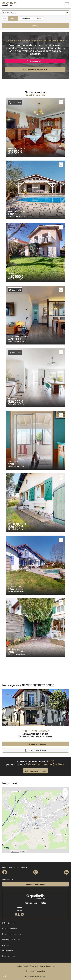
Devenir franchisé (9, 928)
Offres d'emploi (8, 923)
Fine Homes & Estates (11, 939)
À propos (6, 945)
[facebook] (5, 872)
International (8, 950)
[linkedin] (66, 872)
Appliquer (35, 26)
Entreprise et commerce (12, 934)
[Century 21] (9, 4)
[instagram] (36, 872)
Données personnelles (35, 971)
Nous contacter (9, 956)
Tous (4, 18)
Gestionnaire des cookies (36, 976)
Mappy (24, 852)
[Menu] (67, 4)
